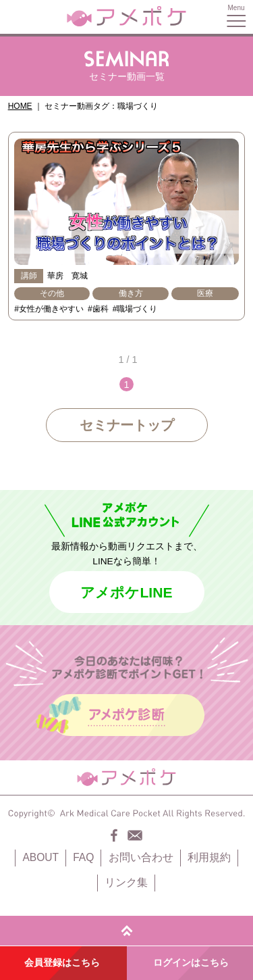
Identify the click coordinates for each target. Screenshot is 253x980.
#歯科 (98, 309)
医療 (205, 293)
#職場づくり (135, 309)
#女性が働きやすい (49, 309)
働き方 (131, 293)
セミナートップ (127, 425)
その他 (52, 293)
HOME (20, 106)
